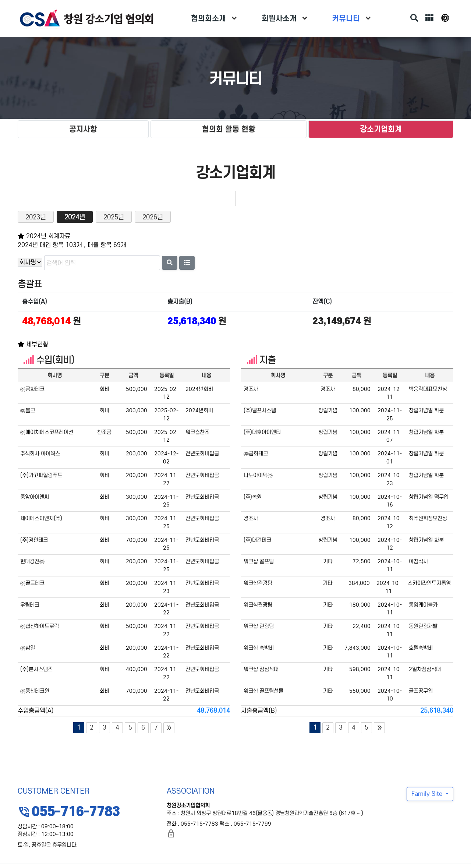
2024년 (75, 217)
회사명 (55, 375)
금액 (133, 375)
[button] (187, 263)
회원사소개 (279, 18)
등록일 (167, 375)
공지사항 (83, 129)
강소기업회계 (381, 129)
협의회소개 (208, 18)
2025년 (114, 217)
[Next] (169, 728)
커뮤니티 (346, 18)
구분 (105, 375)
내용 (206, 375)
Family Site (428, 794)
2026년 (153, 217)
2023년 (36, 217)
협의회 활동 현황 (229, 129)
